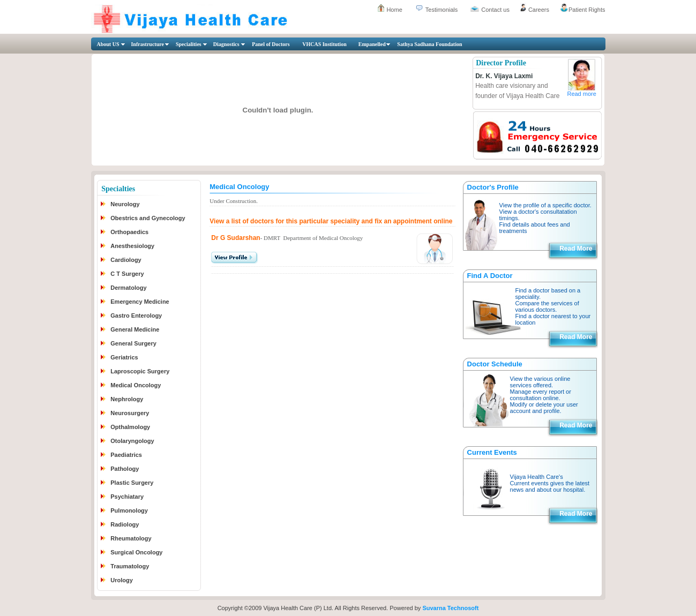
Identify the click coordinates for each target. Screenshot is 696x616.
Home (394, 10)
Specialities (189, 44)
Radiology (125, 524)
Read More (576, 249)
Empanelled (372, 44)
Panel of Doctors (271, 44)
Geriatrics (124, 357)
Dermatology (128, 288)
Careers (539, 10)
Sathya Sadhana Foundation (429, 44)
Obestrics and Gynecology (148, 218)
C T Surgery (127, 274)
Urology (122, 580)
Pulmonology (129, 510)
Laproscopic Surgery (140, 371)
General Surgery (133, 343)
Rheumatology (131, 538)
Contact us (495, 10)
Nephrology (127, 399)
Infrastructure (147, 44)
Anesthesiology (132, 246)
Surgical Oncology (136, 552)
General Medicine (135, 329)
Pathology (125, 469)
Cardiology (126, 260)
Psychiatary (127, 497)
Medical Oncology (136, 385)
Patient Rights (587, 10)
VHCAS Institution (324, 44)
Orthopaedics (129, 232)
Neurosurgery (130, 413)
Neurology (125, 204)
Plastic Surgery (132, 483)
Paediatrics (126, 455)
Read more (581, 94)
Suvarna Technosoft (450, 608)
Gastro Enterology (136, 315)
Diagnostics (226, 44)
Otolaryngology (132, 441)
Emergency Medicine (140, 302)
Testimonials (442, 10)
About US (108, 44)
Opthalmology (130, 427)
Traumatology (130, 566)
